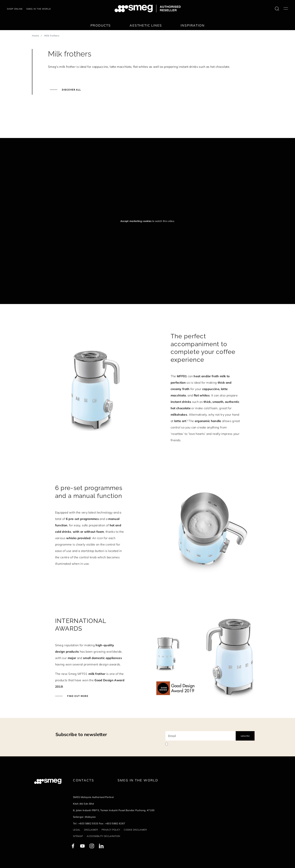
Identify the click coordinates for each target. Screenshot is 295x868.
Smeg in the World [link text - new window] (138, 780)
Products (101, 25)
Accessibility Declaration (103, 836)
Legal (77, 830)
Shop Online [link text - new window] (15, 9)
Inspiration (193, 25)
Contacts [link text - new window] (84, 780)
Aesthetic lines (146, 25)
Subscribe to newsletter (81, 734)
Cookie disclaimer (135, 830)
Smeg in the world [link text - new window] (39, 9)
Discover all (71, 90)
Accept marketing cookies (136, 221)
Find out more (77, 696)
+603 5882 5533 (88, 823)
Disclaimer (91, 830)
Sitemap (78, 836)
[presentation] (28, 124)
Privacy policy (111, 830)
